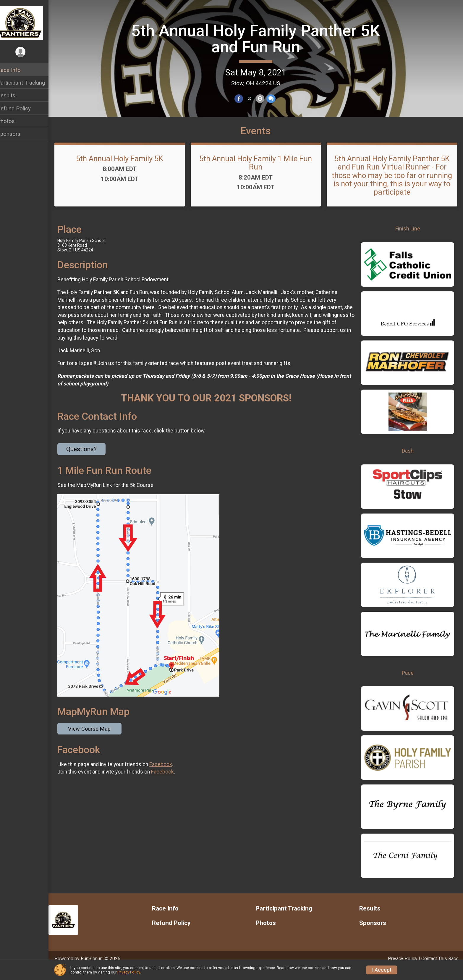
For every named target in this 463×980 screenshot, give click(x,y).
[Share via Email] (264, 98)
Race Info (17, 70)
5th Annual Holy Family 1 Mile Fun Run (260, 173)
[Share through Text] (274, 98)
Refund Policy (22, 108)
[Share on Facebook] (243, 98)
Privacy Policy (129, 972)
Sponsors (16, 134)
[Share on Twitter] (253, 98)
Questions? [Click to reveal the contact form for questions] (89, 459)
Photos (14, 121)
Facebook (168, 774)
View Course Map (97, 739)
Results (14, 95)
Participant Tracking (29, 83)
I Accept (382, 970)
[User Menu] (28, 52)
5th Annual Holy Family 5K (126, 169)
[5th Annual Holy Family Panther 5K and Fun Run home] (28, 23)
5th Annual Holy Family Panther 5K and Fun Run (259, 38)
